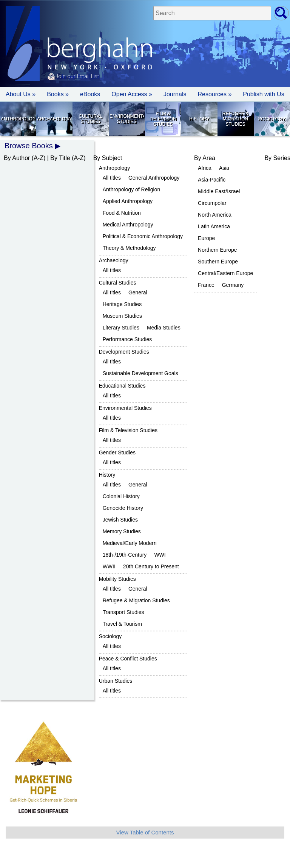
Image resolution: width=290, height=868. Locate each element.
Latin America (214, 226)
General (138, 292)
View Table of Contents (145, 832)
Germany (233, 285)
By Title (60, 158)
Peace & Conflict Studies (128, 659)
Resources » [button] (214, 94)
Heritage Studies (122, 304)
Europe (206, 238)
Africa (205, 168)
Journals (175, 94)
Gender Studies (117, 452)
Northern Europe (217, 250)
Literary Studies (121, 328)
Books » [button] (58, 94)
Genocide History (123, 508)
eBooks (90, 94)
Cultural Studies (90, 119)
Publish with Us (263, 94)
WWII (109, 566)
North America (215, 215)
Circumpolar (212, 203)
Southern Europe (218, 262)
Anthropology (18, 119)
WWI (160, 555)
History (199, 119)
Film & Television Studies (163, 119)
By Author (17, 158)
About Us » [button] (21, 94)
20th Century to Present (151, 566)
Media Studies (164, 328)
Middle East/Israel (219, 191)
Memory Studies (122, 531)
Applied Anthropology (128, 201)
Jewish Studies (120, 520)
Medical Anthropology (128, 225)
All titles (112, 178)
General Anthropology (154, 178)
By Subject (108, 158)
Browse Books (29, 146)
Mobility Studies (117, 579)
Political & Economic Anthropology (143, 236)
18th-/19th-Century (125, 555)
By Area (205, 158)
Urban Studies (116, 681)
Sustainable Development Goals (140, 373)
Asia (224, 168)
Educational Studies (122, 386)
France (206, 285)
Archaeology (54, 119)
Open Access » (132, 94)
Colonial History (121, 496)
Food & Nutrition (122, 213)
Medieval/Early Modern (130, 543)
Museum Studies (122, 316)
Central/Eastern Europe (225, 273)
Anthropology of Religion (132, 189)
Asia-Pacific (212, 180)
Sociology (271, 119)
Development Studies (124, 352)
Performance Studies (127, 339)
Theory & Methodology (129, 248)
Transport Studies (123, 612)
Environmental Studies (127, 119)
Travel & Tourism (122, 624)
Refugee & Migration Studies (235, 119)
